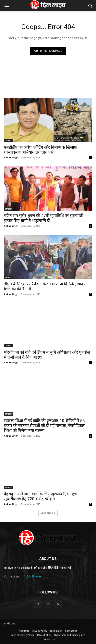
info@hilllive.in (31, 576)
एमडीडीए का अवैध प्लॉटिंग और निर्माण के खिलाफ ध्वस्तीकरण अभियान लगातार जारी (41, 150)
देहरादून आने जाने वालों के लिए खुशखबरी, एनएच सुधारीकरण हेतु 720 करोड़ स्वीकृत (40, 496)
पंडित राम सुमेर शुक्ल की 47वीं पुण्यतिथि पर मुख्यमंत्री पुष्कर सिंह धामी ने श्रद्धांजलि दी (44, 218)
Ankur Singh (11, 157)
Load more (48, 513)
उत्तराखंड (8, 141)
